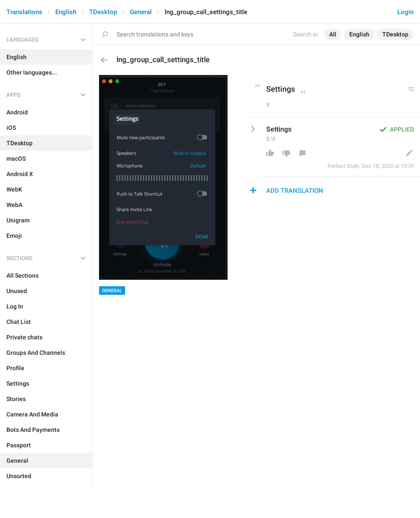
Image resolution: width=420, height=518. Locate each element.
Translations (24, 12)
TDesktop (103, 12)
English (66, 12)
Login (405, 12)
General (141, 12)
